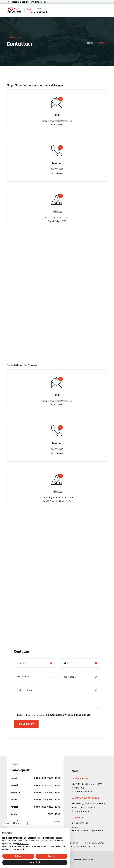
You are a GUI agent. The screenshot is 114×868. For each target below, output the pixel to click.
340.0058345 (57, 169)
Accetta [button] (52, 856)
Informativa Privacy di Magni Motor (70, 715)
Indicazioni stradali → (82, 791)
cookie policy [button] (23, 844)
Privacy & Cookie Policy (83, 860)
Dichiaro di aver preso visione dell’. (53, 715)
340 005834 (40, 12)
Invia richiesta (26, 724)
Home (90, 43)
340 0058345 (82, 823)
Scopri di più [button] (35, 862)
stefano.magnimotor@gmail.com (26, 2)
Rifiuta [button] (18, 856)
